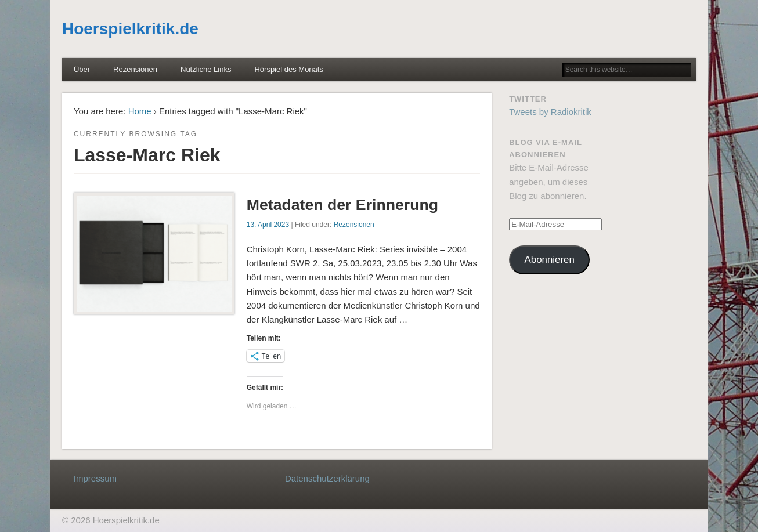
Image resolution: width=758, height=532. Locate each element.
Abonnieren (550, 260)
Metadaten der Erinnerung (342, 205)
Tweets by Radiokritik (550, 112)
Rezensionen (135, 69)
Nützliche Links (206, 69)
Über (82, 69)
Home (140, 111)
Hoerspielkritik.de (130, 29)
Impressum (95, 478)
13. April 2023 (268, 225)
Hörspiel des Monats (289, 69)
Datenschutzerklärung (327, 478)
